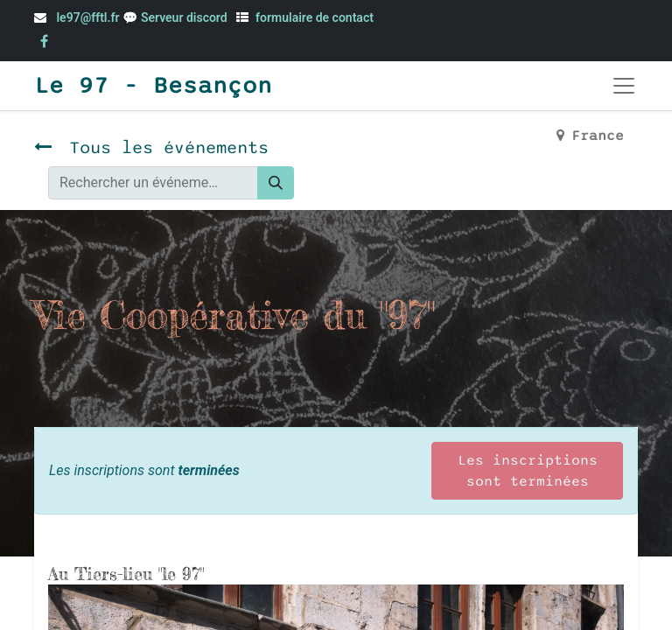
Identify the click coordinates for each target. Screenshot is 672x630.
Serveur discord (185, 17)
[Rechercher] (276, 183)
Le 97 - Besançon (153, 86)
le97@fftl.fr (87, 17)
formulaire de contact (315, 17)
